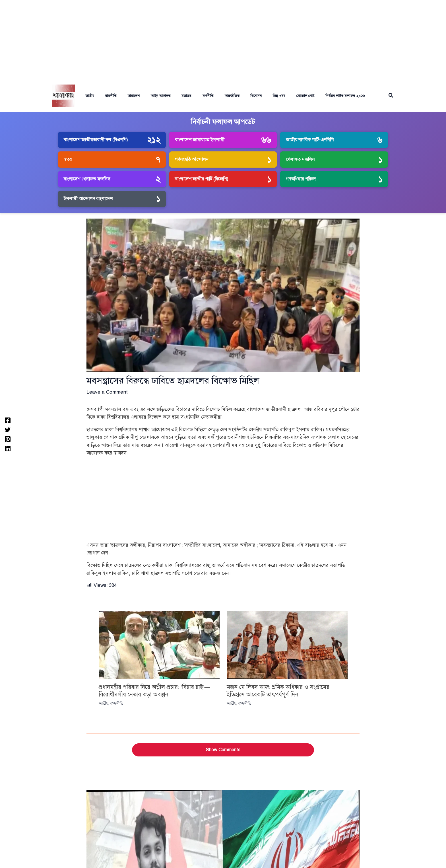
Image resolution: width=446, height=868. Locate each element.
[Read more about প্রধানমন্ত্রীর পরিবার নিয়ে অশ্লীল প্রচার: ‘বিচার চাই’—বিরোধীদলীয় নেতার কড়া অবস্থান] (159, 644)
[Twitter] (8, 429)
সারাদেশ (125, 96)
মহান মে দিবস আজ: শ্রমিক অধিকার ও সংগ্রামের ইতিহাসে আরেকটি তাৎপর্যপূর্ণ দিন (278, 691)
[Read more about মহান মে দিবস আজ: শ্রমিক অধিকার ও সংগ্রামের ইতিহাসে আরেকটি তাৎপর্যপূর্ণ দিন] (287, 644)
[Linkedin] (8, 448)
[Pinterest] (8, 439)
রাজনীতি (104, 96)
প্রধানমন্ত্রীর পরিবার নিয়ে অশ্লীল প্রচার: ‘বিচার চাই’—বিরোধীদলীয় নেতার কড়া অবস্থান (154, 691)
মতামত (174, 96)
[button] (391, 96)
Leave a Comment (107, 392)
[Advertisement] (223, 40)
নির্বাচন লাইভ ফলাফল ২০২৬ (322, 96)
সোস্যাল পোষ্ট (284, 96)
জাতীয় (85, 96)
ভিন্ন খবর (259, 96)
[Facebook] (8, 420)
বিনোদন (238, 96)
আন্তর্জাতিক (216, 96)
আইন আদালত (150, 96)
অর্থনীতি (194, 96)
